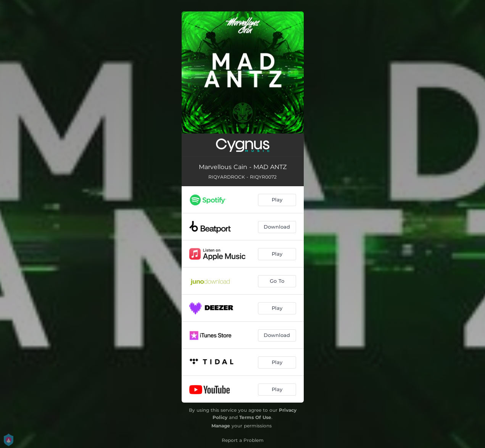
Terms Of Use (255, 417)
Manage (221, 426)
